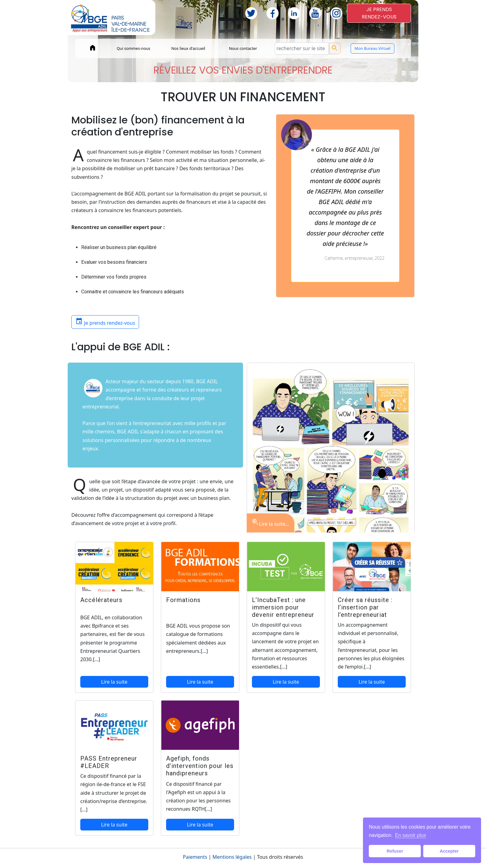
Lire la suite (114, 682)
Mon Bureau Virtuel (373, 48)
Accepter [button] (449, 851)
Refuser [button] (395, 851)
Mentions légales (232, 857)
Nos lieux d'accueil (188, 48)
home (93, 48)
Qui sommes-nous (133, 48)
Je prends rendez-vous (105, 321)
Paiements (195, 857)
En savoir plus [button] (410, 835)
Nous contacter (243, 48)
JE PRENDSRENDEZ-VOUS (379, 13)
